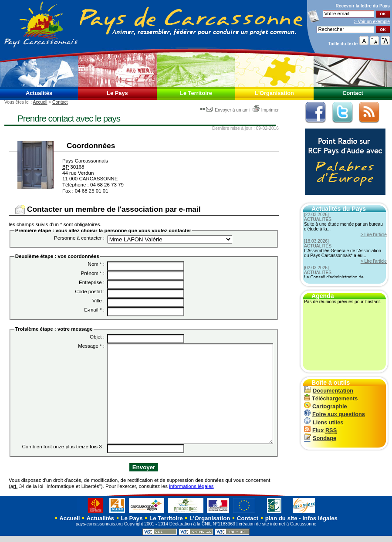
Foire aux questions (335, 414)
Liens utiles (324, 422)
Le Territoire (196, 93)
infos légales (320, 524)
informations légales (191, 492)
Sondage (320, 438)
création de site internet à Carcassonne (277, 530)
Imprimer (265, 110)
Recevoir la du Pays (363, 6)
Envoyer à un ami (225, 110)
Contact (353, 93)
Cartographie (326, 406)
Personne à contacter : (79, 238)
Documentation (329, 391)
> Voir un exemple (372, 22)
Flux (320, 430)
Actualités (39, 93)
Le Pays (117, 93)
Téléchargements (331, 398)
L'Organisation (274, 93)
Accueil (40, 102)
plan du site (281, 524)
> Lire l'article (374, 235)
